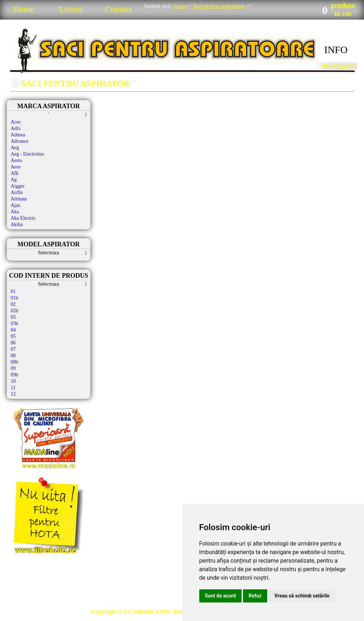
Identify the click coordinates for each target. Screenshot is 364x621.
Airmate (19, 199)
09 (13, 368)
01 (13, 291)
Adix (16, 128)
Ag (14, 180)
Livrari (71, 9)
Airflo (17, 192)
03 (13, 317)
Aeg (15, 148)
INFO (336, 50)
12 (13, 394)
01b (14, 298)
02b (14, 311)
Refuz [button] (255, 596)
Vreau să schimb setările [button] (302, 596)
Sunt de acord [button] (220, 596)
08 (13, 356)
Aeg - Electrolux (27, 154)
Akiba (17, 225)
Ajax (15, 205)
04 (13, 330)
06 (13, 343)
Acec (16, 122)
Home (24, 9)
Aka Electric (23, 218)
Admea (18, 135)
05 (13, 336)
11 (13, 388)
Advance (20, 141)
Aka (15, 212)
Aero (16, 167)
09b (14, 375)
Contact (118, 9)
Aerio (16, 160)
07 (13, 349)
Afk (15, 173)
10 (13, 381)
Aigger (18, 186)
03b (14, 323)
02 (13, 304)
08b (14, 362)
